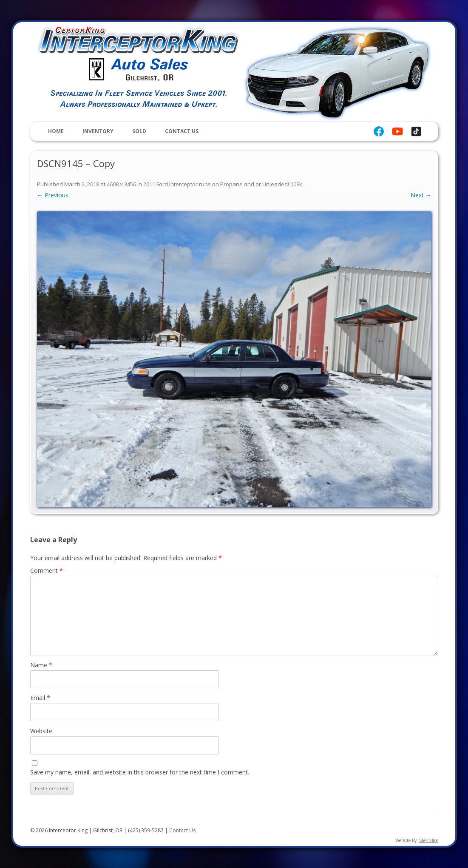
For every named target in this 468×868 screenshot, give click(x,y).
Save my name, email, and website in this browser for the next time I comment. (140, 772)
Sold (139, 131)
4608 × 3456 (121, 184)
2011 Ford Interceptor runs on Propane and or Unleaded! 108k (223, 184)
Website (41, 731)
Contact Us (182, 131)
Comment (47, 571)
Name (41, 665)
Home (56, 131)
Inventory (98, 131)
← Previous (53, 195)
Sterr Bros (429, 840)
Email (40, 698)
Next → (421, 195)
